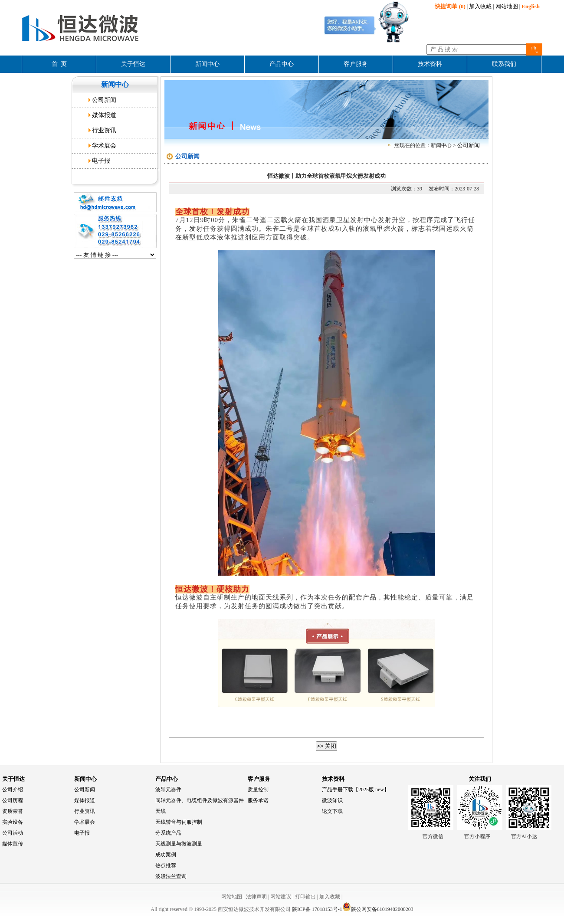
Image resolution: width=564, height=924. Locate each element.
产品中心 (167, 779)
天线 (161, 811)
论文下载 (332, 811)
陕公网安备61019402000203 (378, 909)
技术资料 (333, 779)
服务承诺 (258, 800)
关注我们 (480, 779)
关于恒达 (13, 779)
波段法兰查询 (171, 876)
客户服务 (259, 779)
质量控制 (258, 790)
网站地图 (507, 6)
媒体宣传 (13, 844)
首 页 (59, 64)
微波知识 (332, 800)
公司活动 (13, 833)
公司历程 (13, 800)
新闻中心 (85, 779)
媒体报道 (104, 115)
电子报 (101, 161)
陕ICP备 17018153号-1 (317, 909)
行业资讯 (104, 130)
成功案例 (166, 855)
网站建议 (281, 897)
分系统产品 (168, 833)
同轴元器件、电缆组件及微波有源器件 (200, 800)
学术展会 (104, 146)
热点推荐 (166, 865)
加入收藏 (480, 6)
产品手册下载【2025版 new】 (356, 790)
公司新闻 (104, 100)
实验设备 (13, 822)
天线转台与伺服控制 (179, 822)
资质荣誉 (13, 811)
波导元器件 (168, 790)
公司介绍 (13, 790)
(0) (450, 6)
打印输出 (305, 897)
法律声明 (256, 897)
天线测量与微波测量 (179, 844)
